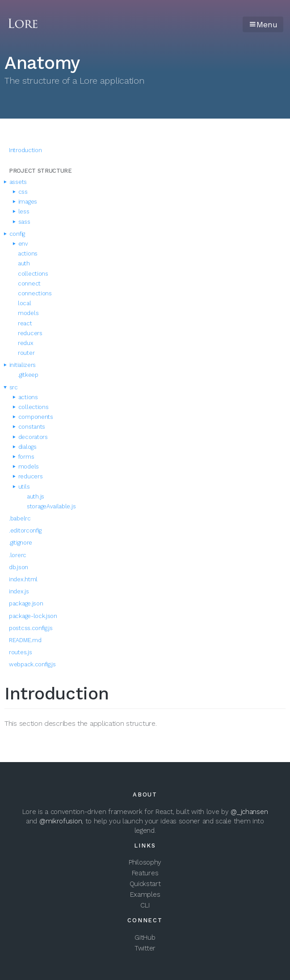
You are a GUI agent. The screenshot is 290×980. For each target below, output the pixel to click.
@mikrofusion (61, 821)
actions (28, 254)
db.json (19, 567)
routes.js (20, 652)
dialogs (25, 447)
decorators (31, 437)
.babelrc (20, 518)
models (28, 313)
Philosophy (145, 862)
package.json (26, 603)
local (25, 303)
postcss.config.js (31, 628)
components (33, 417)
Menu (263, 24)
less (21, 211)
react (25, 323)
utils (21, 487)
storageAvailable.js (51, 506)
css (21, 192)
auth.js (36, 496)
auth (24, 263)
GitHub (145, 937)
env (21, 244)
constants (29, 427)
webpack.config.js (32, 664)
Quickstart (145, 884)
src (11, 387)
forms (24, 457)
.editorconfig (25, 530)
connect (29, 283)
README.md (25, 640)
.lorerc (18, 555)
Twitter (145, 948)
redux (26, 343)
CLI (145, 905)
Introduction (25, 150)
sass (22, 222)
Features (145, 873)
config (15, 234)
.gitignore (21, 543)
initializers (20, 365)
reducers (30, 333)
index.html (23, 579)
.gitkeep (28, 375)
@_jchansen (249, 812)
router (26, 353)
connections (35, 293)
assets (16, 182)
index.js (19, 591)
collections (33, 274)
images (25, 202)
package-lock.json (33, 616)
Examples (145, 895)
